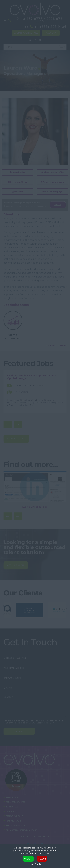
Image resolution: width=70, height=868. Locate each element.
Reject (42, 859)
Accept (28, 859)
